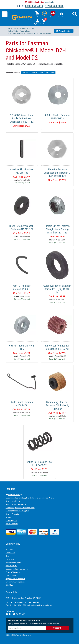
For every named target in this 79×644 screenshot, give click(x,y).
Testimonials (11, 575)
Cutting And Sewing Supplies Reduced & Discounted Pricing (30, 498)
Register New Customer (15, 579)
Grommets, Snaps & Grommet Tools (20, 508)
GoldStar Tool (38, 72)
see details (50, 2)
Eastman (26, 72)
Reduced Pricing (14, 495)
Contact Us (10, 553)
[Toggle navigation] (5, 14)
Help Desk (10, 559)
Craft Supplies (11, 520)
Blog (7, 556)
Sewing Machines (13, 501)
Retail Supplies (12, 524)
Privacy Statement (13, 572)
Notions (9, 517)
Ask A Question (64, 31)
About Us (9, 549)
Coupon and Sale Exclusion (17, 569)
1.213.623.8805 (54, 6)
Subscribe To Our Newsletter (24, 621)
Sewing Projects (12, 514)
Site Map (9, 585)
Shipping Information (14, 562)
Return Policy (11, 566)
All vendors (50, 72)
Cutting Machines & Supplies (17, 511)
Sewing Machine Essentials (16, 504)
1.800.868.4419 (34, 6)
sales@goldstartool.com (41, 605)
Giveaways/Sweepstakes (15, 582)
